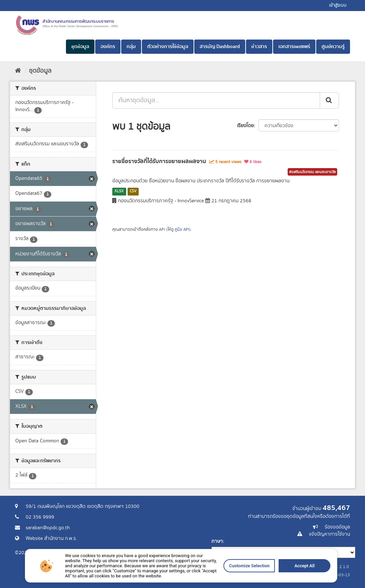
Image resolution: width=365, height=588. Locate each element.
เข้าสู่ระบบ (338, 6)
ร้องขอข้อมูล (337, 527)
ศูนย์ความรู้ (333, 47)
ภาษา (217, 541)
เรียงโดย (245, 126)
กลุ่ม (131, 47)
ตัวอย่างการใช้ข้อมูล (168, 47)
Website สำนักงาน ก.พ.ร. (51, 538)
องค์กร (108, 47)
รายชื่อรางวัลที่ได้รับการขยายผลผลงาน (159, 161)
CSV (133, 191)
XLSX (119, 191)
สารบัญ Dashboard (220, 47)
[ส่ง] (329, 100)
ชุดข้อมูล (80, 47)
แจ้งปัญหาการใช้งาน (330, 534)
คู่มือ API (182, 230)
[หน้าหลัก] (18, 71)
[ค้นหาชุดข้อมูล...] (216, 100)
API (162, 230)
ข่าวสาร (259, 47)
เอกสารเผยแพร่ (294, 47)
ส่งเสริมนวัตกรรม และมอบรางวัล (312, 172)
